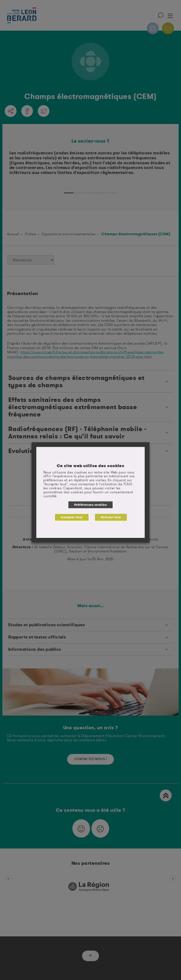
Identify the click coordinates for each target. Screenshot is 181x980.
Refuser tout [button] (111, 517)
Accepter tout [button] (72, 517)
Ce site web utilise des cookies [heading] (91, 466)
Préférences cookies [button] (90, 505)
